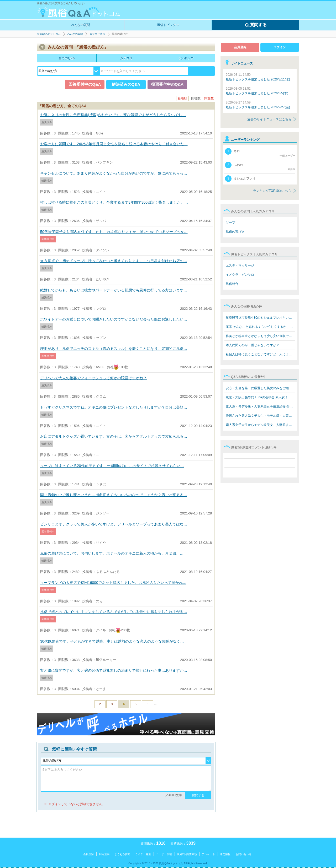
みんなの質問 (81, 25)
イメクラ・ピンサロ (240, 275)
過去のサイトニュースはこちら (269, 119)
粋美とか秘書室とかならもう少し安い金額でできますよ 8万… (261, 336)
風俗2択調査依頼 (187, 854)
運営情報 (225, 854)
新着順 (182, 98)
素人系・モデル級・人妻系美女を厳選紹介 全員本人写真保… (261, 406)
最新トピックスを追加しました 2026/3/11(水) (258, 77)
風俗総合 (232, 284)
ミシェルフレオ (240, 179)
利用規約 (104, 854)
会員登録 (240, 47)
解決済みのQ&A (126, 84)
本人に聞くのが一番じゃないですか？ (253, 345)
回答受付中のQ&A (85, 84)
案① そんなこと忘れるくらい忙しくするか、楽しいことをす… (261, 327)
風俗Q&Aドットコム (49, 34)
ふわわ (260, 166)
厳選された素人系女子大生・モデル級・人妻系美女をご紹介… (261, 416)
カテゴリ (126, 58)
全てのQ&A (67, 58)
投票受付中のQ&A (167, 84)
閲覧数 (209, 98)
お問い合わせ (244, 854)
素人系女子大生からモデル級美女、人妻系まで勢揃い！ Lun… (261, 425)
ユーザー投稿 (164, 854)
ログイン (280, 47)
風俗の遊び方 (235, 232)
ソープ (230, 223)
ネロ (260, 153)
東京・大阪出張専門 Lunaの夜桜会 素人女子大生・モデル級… (261, 397)
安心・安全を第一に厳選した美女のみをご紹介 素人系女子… (261, 388)
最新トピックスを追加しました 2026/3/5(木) (257, 91)
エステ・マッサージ (240, 265)
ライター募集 (143, 854)
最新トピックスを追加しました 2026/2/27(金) (258, 105)
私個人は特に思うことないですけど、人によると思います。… (261, 354)
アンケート (208, 854)
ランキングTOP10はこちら (272, 191)
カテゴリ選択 (97, 34)
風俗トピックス (168, 25)
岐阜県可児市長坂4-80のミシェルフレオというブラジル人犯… (261, 318)
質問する (256, 25)
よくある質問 (122, 854)
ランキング (186, 58)
